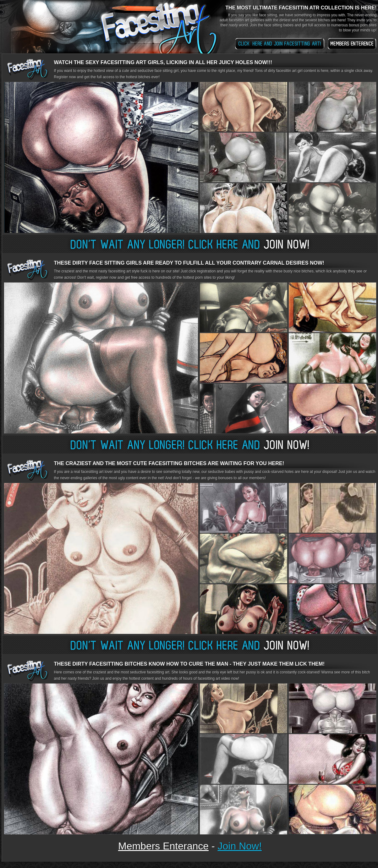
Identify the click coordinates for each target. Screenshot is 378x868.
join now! (240, 846)
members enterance (163, 846)
